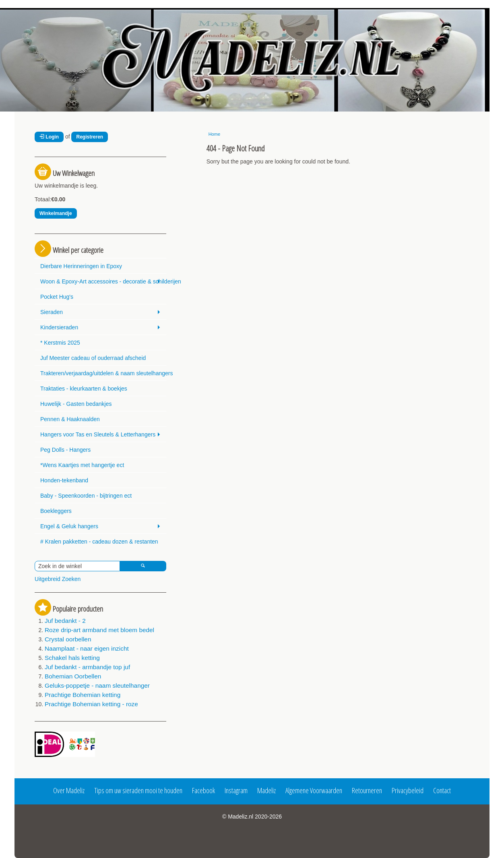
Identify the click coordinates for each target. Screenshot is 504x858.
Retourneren (367, 790)
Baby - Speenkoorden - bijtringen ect (86, 496)
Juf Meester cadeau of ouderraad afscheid (93, 358)
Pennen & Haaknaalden (70, 419)
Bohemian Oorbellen (73, 676)
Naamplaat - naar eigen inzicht (87, 648)
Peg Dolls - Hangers (65, 450)
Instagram (236, 790)
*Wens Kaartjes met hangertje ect (82, 465)
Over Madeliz (69, 790)
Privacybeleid (408, 790)
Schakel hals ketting (72, 658)
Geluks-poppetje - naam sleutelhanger (97, 685)
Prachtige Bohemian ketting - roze (91, 704)
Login (49, 137)
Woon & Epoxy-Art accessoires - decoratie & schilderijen (103, 281)
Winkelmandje (56, 213)
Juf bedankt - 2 (65, 621)
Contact (442, 790)
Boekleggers (56, 511)
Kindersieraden (59, 327)
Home (214, 134)
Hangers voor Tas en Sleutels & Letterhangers (98, 434)
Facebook (203, 790)
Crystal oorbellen (68, 639)
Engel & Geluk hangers (69, 526)
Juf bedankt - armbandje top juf (87, 667)
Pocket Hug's (57, 297)
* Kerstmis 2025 (60, 343)
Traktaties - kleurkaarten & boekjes (84, 389)
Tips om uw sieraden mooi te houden (138, 790)
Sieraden (52, 312)
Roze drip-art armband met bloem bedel (99, 630)
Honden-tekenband (64, 480)
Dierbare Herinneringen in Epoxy (81, 266)
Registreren (90, 137)
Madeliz (266, 790)
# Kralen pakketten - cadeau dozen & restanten (99, 542)
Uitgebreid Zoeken (58, 579)
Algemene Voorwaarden (314, 790)
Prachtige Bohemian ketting (83, 695)
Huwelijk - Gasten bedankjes (76, 404)
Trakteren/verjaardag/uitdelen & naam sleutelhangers (103, 373)
